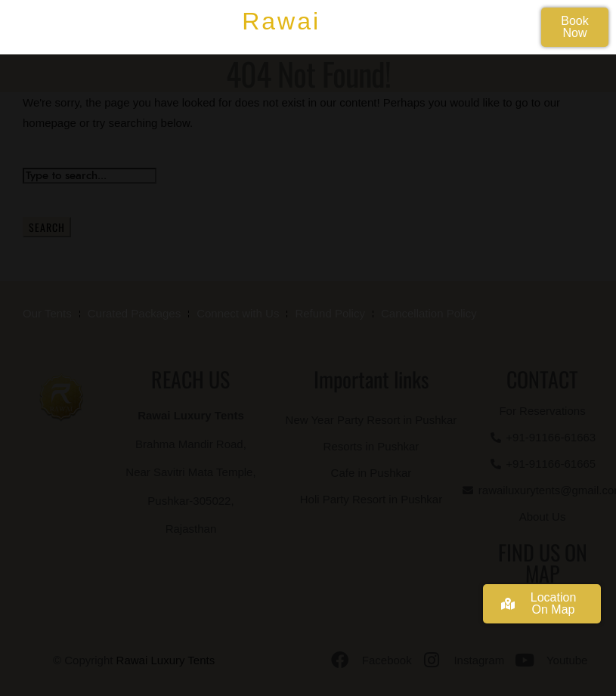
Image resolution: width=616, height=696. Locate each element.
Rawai (281, 21)
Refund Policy (330, 313)
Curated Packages (134, 313)
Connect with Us (238, 313)
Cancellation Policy (429, 313)
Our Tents (47, 313)
